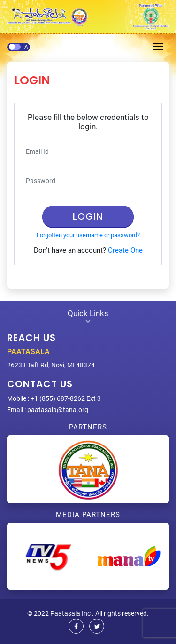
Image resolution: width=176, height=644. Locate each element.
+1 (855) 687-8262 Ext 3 (66, 398)
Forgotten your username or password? (88, 235)
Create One (125, 250)
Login (88, 216)
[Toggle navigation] (158, 47)
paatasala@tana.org (58, 410)
